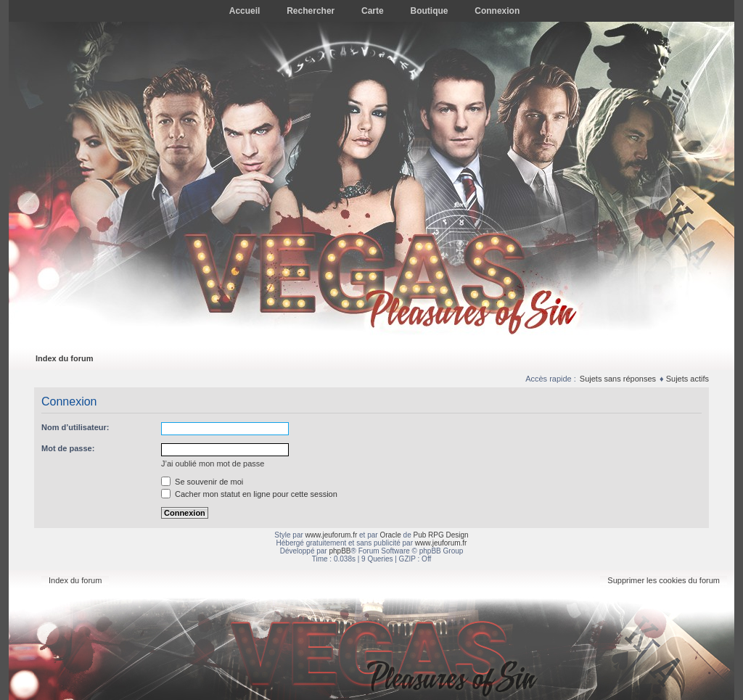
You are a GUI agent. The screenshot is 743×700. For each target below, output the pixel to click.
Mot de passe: (68, 448)
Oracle (390, 535)
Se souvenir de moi (202, 482)
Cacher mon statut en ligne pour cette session (249, 494)
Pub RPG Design (441, 535)
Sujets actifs (687, 379)
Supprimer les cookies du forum (664, 580)
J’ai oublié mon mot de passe (213, 464)
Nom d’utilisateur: (75, 427)
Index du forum (64, 358)
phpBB (340, 551)
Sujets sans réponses (618, 379)
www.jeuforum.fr (332, 535)
